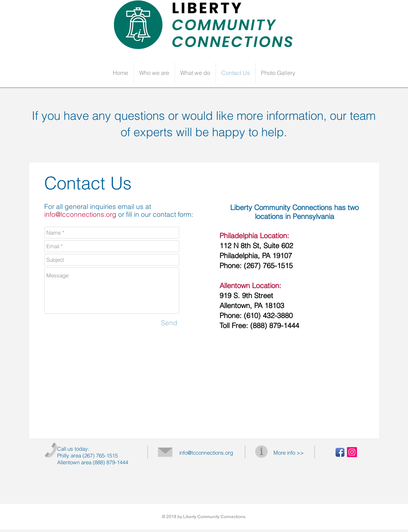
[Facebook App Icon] (340, 452)
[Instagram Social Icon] (352, 452)
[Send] (169, 323)
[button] (154, 73)
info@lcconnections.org (80, 214)
